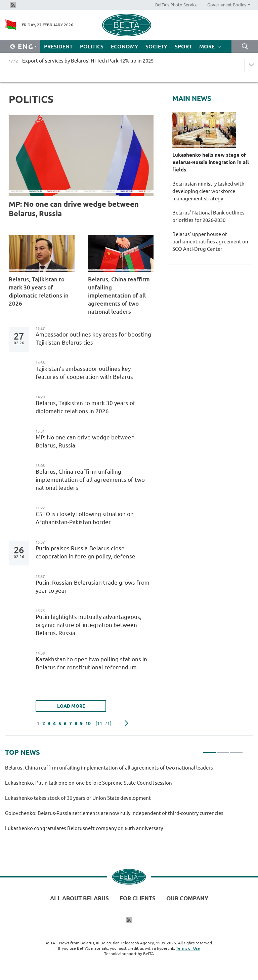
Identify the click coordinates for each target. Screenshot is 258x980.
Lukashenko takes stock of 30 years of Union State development (78, 798)
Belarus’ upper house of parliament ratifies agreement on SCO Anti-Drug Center (210, 242)
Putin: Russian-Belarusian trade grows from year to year (93, 586)
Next (126, 723)
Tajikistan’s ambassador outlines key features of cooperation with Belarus (84, 373)
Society (156, 46)
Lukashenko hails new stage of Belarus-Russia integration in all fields (211, 162)
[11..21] (103, 723)
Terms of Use (188, 948)
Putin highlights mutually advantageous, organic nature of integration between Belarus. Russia (89, 625)
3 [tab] (236, 749)
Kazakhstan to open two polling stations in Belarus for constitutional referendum (91, 663)
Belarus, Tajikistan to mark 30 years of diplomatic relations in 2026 (39, 291)
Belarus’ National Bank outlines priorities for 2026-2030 (208, 216)
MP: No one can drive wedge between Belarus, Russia (74, 209)
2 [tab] (223, 749)
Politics (92, 46)
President (58, 46)
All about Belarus (79, 898)
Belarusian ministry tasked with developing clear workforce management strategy (208, 191)
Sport (183, 46)
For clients (138, 898)
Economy (124, 46)
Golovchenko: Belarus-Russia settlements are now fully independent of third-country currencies (114, 813)
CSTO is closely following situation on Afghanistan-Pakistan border (85, 518)
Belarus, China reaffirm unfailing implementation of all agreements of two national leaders (119, 295)
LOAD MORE (71, 706)
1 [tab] (209, 749)
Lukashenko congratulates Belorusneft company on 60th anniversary (84, 828)
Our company (187, 898)
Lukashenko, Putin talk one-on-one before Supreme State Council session (89, 783)
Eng (26, 47)
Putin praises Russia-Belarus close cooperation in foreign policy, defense (85, 552)
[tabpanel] (124, 801)
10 (88, 723)
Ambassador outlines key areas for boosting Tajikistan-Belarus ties (93, 338)
